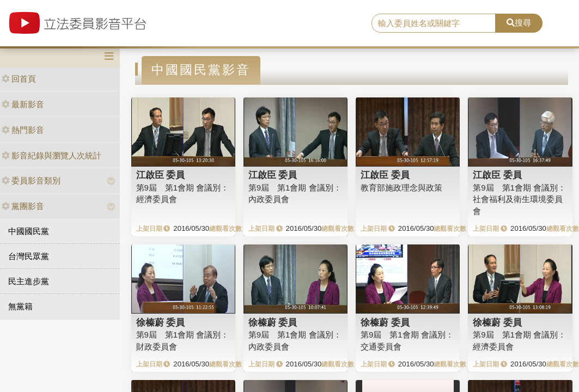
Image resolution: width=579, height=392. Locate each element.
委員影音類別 (31, 180)
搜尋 (519, 23)
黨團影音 (23, 206)
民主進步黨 (29, 281)
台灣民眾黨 (29, 256)
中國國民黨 (29, 231)
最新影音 (23, 104)
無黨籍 (20, 306)
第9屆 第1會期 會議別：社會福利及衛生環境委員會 (519, 199)
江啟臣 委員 (161, 175)
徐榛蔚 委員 (161, 322)
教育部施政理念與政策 (401, 188)
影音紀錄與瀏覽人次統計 (51, 155)
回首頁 (19, 79)
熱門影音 (23, 130)
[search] (434, 23)
